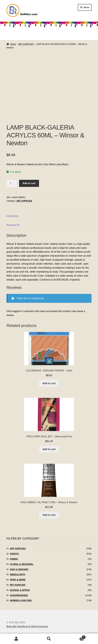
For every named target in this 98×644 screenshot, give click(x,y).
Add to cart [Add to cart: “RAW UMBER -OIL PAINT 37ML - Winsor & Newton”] (49, 515)
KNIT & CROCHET (19, 569)
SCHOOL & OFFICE (20, 590)
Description (13, 216)
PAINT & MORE (18, 580)
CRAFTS (14, 554)
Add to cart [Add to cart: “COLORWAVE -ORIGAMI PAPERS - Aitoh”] (49, 383)
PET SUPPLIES (18, 585)
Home (13, 44)
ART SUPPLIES (26, 44)
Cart (76, 637)
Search (49, 639)
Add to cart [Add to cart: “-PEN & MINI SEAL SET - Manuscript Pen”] (49, 449)
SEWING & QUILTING (21, 600)
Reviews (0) (13, 225)
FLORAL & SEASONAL (22, 564)
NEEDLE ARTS (18, 574)
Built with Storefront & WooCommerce (27, 626)
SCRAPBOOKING (19, 595)
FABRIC (14, 559)
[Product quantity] (12, 183)
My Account (16, 639)
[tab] (49, 216)
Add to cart (29, 183)
